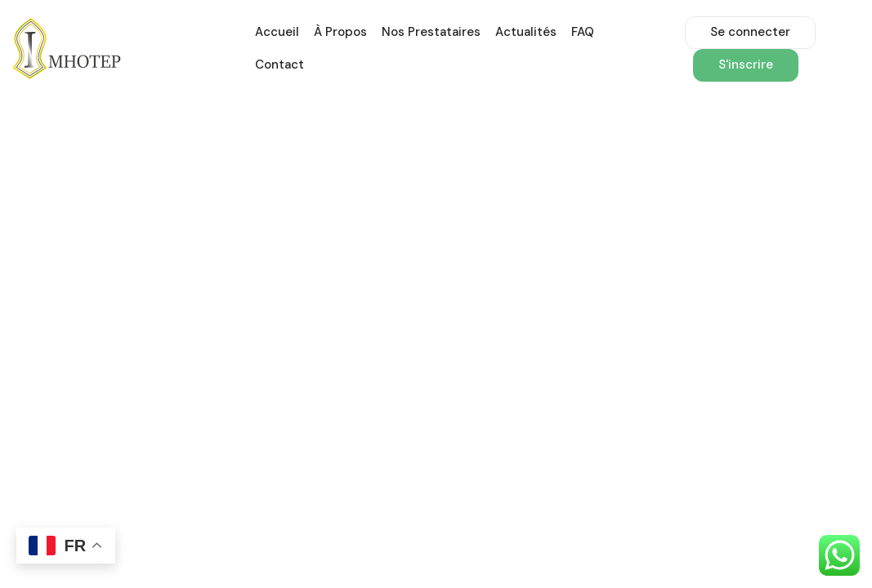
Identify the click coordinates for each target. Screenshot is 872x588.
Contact (279, 65)
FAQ (583, 32)
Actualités (526, 32)
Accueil (277, 32)
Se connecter (750, 32)
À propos (340, 32)
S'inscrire (746, 65)
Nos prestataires (431, 32)
